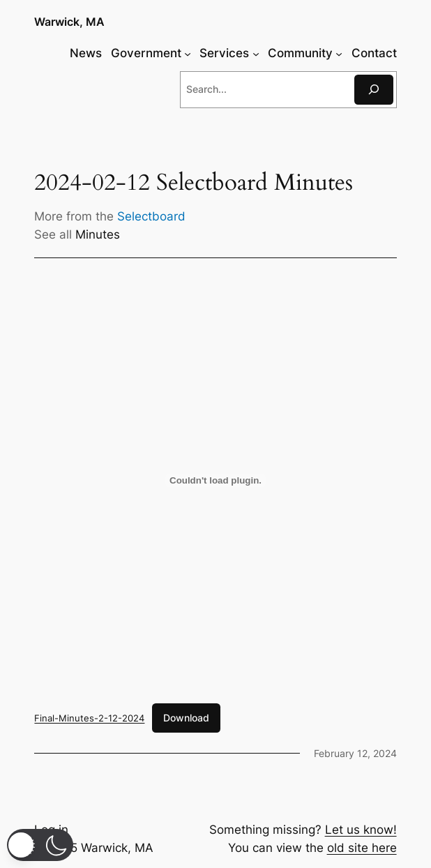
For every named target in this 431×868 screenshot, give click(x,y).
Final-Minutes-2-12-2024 (89, 718)
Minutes (98, 234)
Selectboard (151, 216)
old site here (362, 848)
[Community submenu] (339, 53)
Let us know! (361, 830)
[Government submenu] (188, 53)
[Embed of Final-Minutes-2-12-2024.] (215, 481)
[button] (40, 845)
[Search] (374, 90)
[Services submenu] (256, 53)
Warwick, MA (69, 22)
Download (186, 718)
